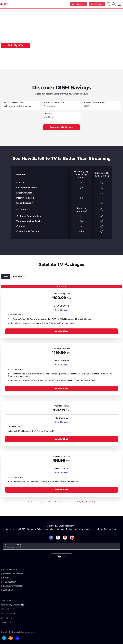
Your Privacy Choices (10, 605)
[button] (21, 105)
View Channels (61, 310)
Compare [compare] (15, 12)
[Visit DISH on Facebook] (51, 538)
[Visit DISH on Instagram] (65, 538)
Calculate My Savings (61, 127)
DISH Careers (7, 601)
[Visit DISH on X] (58, 538)
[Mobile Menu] (119, 4)
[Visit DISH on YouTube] (72, 538)
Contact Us (6, 622)
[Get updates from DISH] (59, 547)
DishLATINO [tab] (18, 277)
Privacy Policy (7, 609)
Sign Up (62, 556)
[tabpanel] (61, 391)
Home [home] (7, 12)
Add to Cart (61, 331)
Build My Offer (97, 4)
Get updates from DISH (13, 545)
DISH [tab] (6, 277)
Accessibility (7, 618)
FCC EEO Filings (8, 614)
